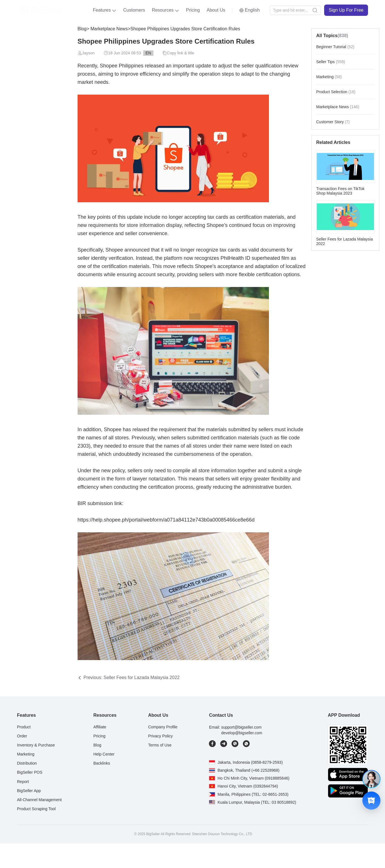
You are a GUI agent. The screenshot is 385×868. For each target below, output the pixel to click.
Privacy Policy (160, 736)
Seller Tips (331, 62)
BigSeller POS (30, 772)
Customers (134, 10)
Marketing (329, 77)
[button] (105, 10)
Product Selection (336, 92)
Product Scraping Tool (36, 809)
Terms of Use (160, 745)
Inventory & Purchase (36, 745)
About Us (216, 10)
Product (24, 727)
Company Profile (163, 727)
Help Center (104, 754)
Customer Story (333, 122)
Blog (82, 29)
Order (22, 736)
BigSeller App (29, 791)
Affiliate (100, 727)
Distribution (27, 763)
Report (23, 782)
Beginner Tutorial (335, 47)
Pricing (193, 10)
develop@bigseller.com (242, 733)
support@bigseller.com (241, 727)
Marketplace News (108, 29)
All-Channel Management (39, 800)
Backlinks (102, 763)
